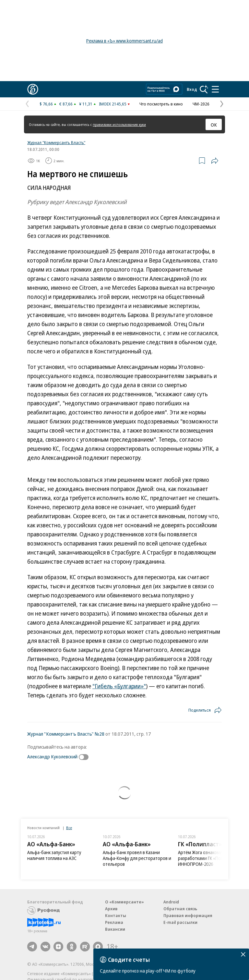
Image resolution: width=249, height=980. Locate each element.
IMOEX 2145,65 (113, 104)
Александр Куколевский (52, 756)
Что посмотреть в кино (161, 104)
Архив (111, 909)
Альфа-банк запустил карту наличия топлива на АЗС (54, 855)
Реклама (114, 922)
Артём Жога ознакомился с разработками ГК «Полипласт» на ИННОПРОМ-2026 (211, 858)
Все (69, 828)
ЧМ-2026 (201, 104)
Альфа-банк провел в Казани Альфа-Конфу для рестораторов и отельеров (137, 858)
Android (171, 902)
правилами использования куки (119, 124)
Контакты (116, 915)
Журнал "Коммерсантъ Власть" (56, 142)
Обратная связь (180, 909)
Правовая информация (188, 915)
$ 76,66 (46, 104)
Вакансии (115, 929)
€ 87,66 (66, 104)
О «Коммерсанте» (124, 902)
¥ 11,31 (86, 104)
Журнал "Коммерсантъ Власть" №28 (66, 734)
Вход (192, 89)
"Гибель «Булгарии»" (119, 686)
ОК (214, 125)
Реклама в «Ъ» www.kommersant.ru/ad (124, 41)
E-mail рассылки (180, 922)
